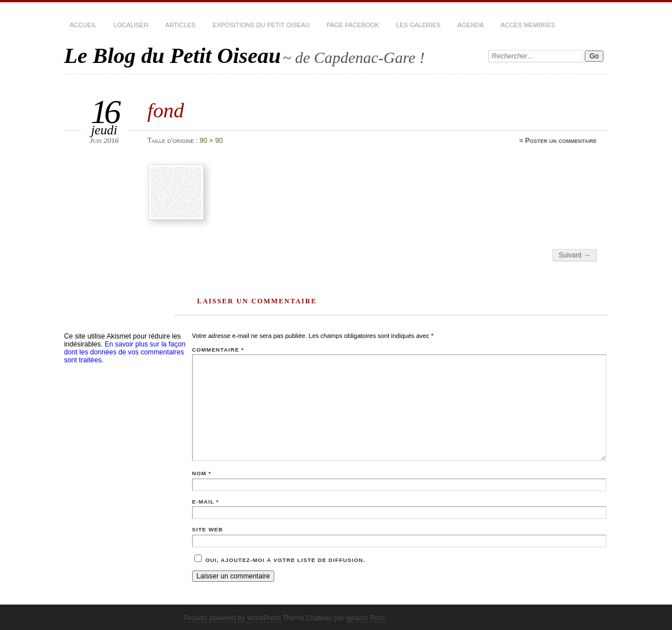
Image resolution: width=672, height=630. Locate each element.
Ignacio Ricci (365, 618)
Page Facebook (353, 25)
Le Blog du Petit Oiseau (173, 55)
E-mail (206, 502)
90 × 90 (211, 141)
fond (166, 110)
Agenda (471, 25)
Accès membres (528, 25)
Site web (208, 529)
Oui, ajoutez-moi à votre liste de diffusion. (280, 560)
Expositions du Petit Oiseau (261, 25)
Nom (202, 473)
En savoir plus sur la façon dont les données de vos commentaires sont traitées (125, 352)
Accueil (83, 25)
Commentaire (218, 350)
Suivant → (575, 255)
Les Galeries (418, 25)
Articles (180, 25)
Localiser (131, 25)
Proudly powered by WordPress (233, 618)
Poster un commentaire (561, 141)
